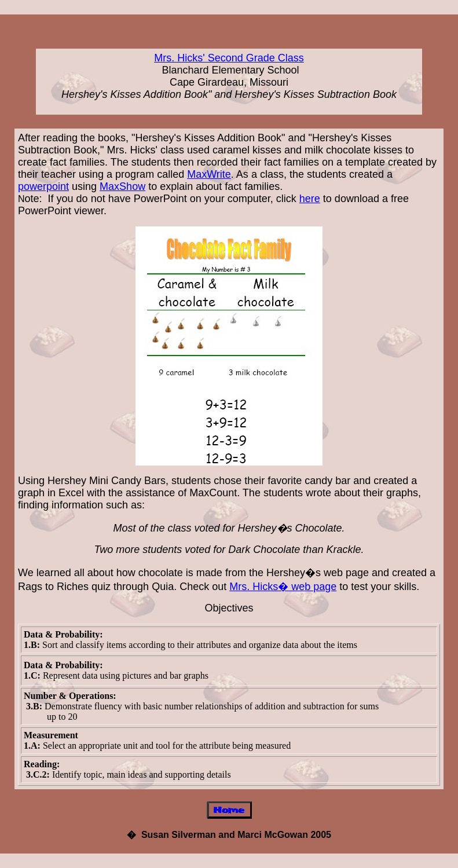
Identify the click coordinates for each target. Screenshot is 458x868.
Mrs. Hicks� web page (283, 587)
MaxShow (122, 186)
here (310, 199)
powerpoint (43, 186)
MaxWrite (209, 174)
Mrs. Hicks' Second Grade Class (229, 58)
